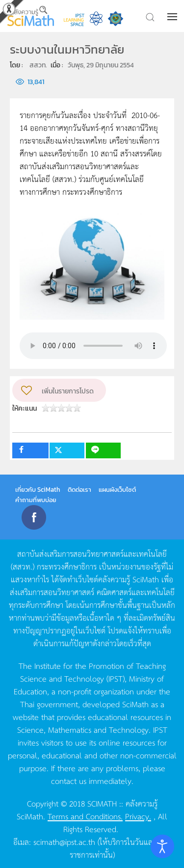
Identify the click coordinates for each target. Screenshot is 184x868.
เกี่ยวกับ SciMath (38, 490)
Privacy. (138, 816)
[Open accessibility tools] (162, 846)
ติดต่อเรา (79, 490)
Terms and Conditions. (85, 816)
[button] (173, 17)
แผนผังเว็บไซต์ (117, 490)
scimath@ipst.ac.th (64, 841)
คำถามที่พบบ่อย (36, 500)
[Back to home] (31, 16)
